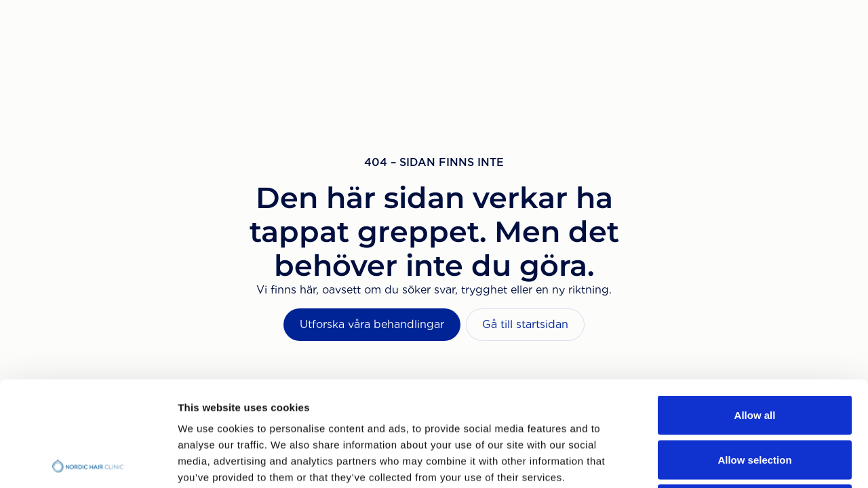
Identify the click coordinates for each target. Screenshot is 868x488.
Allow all (755, 310)
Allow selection (754, 355)
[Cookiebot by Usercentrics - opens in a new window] (88, 462)
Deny (755, 399)
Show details (712, 461)
